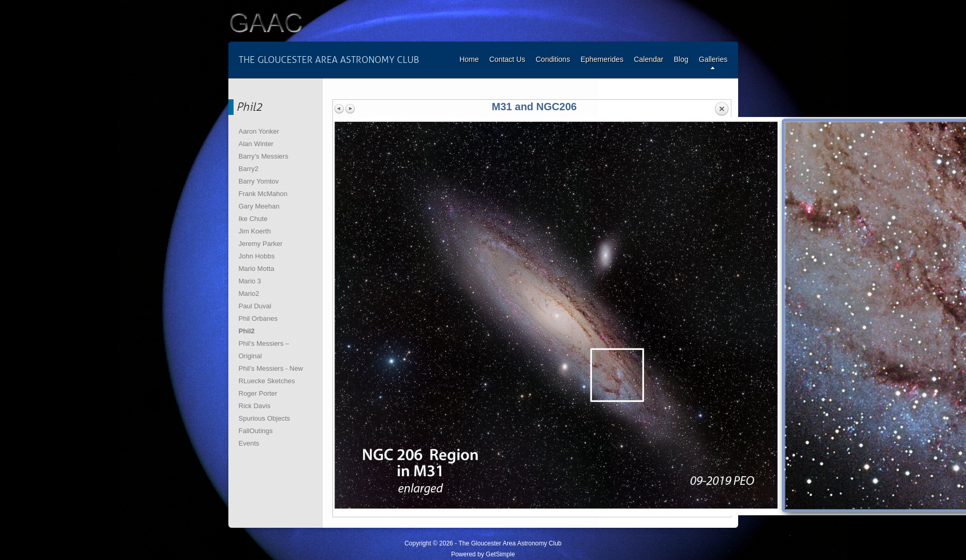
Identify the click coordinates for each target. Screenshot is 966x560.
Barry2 (249, 169)
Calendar (648, 59)
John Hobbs (257, 256)
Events (249, 443)
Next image (350, 109)
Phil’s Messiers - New (271, 368)
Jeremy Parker (261, 244)
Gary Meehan (259, 206)
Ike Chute (253, 219)
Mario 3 (250, 281)
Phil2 (247, 331)
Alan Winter (256, 144)
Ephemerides (602, 59)
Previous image (340, 109)
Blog (681, 59)
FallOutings (256, 431)
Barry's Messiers (264, 156)
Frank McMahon (263, 194)
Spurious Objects (265, 418)
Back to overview (722, 109)
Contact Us (507, 59)
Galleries (713, 59)
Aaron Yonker (259, 131)
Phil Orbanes (258, 318)
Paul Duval (255, 306)
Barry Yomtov (259, 181)
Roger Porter (258, 393)
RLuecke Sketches (267, 381)
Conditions (553, 59)
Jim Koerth (255, 231)
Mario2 (249, 294)
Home (469, 59)
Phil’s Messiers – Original (264, 350)
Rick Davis (255, 406)
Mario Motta (257, 269)
